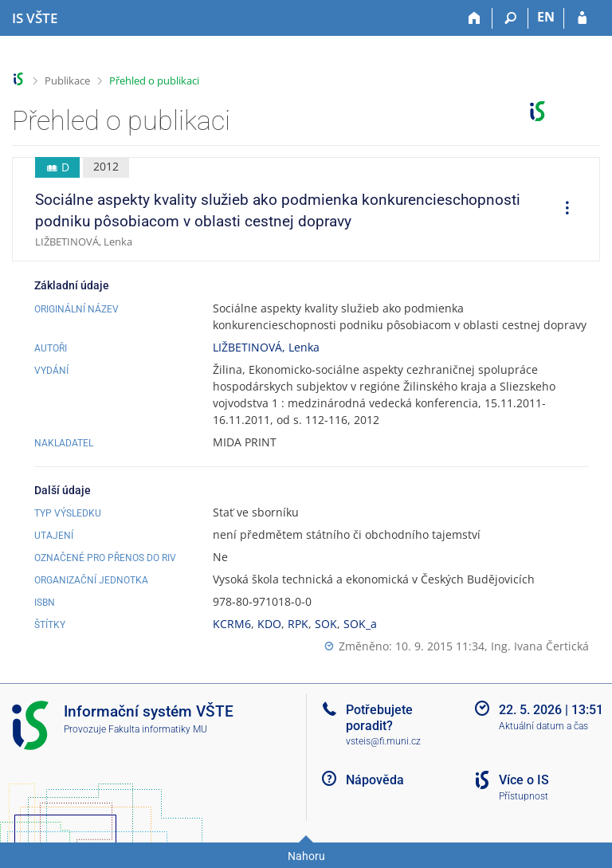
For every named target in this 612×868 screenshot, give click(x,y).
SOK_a (360, 624)
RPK (298, 624)
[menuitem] (562, 210)
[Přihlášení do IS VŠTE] (582, 18)
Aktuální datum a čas (543, 726)
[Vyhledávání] (510, 18)
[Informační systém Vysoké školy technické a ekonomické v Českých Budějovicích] (35, 18)
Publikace (67, 81)
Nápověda (375, 780)
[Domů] (475, 18)
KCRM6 (232, 624)
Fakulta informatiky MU (158, 729)
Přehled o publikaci (154, 81)
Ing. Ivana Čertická (540, 646)
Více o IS (524, 780)
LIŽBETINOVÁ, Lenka (266, 347)
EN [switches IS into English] (546, 17)
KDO (269, 624)
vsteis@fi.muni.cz (383, 741)
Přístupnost (524, 796)
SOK (326, 624)
